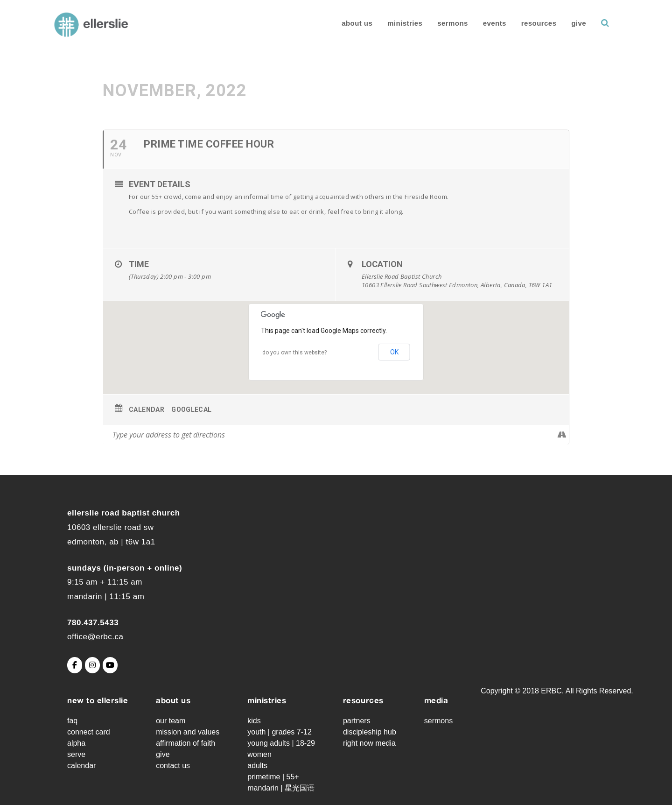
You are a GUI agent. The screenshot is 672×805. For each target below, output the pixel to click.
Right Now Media (369, 743)
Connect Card (89, 732)
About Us (354, 23)
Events (491, 23)
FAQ (72, 721)
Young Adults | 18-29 (281, 743)
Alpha (76, 743)
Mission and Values (188, 732)
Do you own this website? (294, 353)
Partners (357, 721)
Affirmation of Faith (185, 743)
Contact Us (173, 766)
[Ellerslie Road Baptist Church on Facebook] (75, 665)
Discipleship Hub (370, 732)
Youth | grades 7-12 (280, 732)
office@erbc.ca (95, 637)
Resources (536, 23)
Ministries (402, 23)
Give (575, 23)
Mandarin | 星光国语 (281, 788)
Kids (254, 721)
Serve (76, 754)
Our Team (171, 721)
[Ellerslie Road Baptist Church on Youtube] (110, 665)
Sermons (449, 23)
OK (394, 352)
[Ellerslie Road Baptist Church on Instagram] (92, 665)
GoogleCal (192, 410)
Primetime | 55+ (273, 777)
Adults (257, 766)
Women (259, 754)
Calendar (147, 410)
